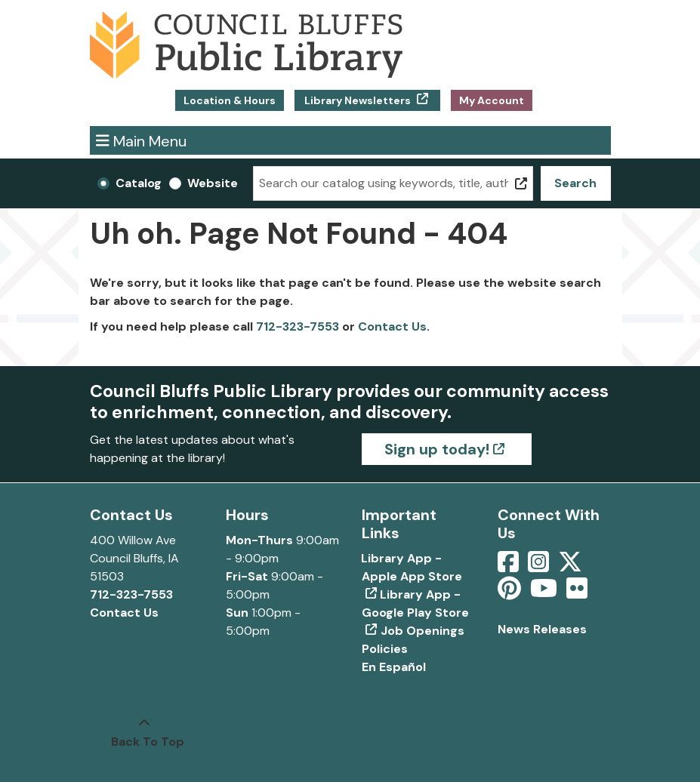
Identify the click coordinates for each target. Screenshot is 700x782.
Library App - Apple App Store (412, 567)
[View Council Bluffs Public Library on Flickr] (577, 593)
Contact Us (392, 326)
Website (213, 183)
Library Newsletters (358, 100)
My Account (492, 100)
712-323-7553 (298, 326)
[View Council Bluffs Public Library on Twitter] (572, 566)
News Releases (542, 629)
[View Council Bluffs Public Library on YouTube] (545, 593)
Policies (385, 649)
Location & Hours (230, 100)
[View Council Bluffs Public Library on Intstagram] (540, 566)
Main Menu (141, 140)
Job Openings (422, 631)
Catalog (139, 183)
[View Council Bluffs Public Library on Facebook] (510, 566)
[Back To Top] (144, 733)
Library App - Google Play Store (415, 603)
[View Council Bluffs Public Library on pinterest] (511, 593)
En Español (394, 667)
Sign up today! (437, 449)
